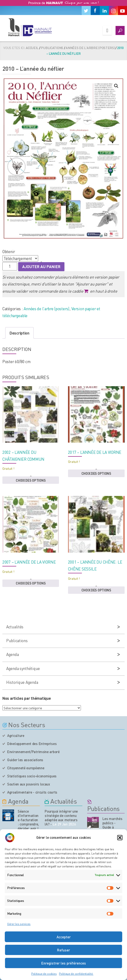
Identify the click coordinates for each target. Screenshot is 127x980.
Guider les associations (25, 760)
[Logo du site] (30, 27)
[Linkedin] (104, 10)
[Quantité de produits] (10, 266)
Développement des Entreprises (32, 744)
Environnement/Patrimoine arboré (33, 752)
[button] (120, 838)
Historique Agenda (22, 682)
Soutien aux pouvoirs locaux (29, 784)
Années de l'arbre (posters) (90, 48)
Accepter (64, 937)
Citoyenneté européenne (26, 768)
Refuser (63, 950)
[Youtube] (122, 10)
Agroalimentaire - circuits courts (32, 792)
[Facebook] (95, 10)
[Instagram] (113, 10)
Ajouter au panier (41, 266)
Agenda (12, 654)
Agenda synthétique (23, 668)
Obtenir (9, 251)
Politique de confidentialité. (76, 974)
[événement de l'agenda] (8, 815)
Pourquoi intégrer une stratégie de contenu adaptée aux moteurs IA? (61, 818)
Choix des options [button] (31, 480)
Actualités (15, 627)
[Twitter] (86, 10)
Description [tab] (19, 333)
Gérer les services (19, 924)
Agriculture (16, 735)
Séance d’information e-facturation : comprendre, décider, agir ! (28, 820)
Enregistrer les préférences (64, 963)
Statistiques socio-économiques (32, 776)
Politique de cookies (44, 974)
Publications (52, 48)
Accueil (32, 48)
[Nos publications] (93, 823)
